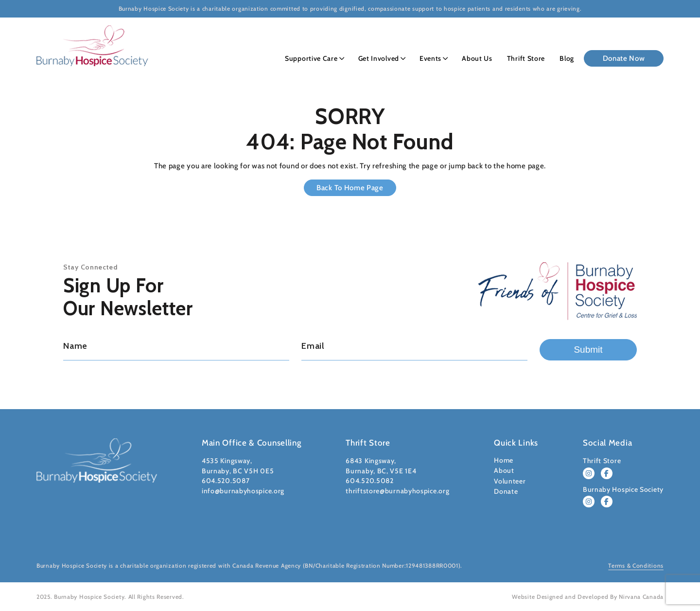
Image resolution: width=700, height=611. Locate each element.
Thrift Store (526, 58)
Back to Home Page (350, 188)
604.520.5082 (369, 481)
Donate (506, 491)
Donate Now (624, 58)
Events (430, 58)
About (504, 470)
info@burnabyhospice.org (243, 491)
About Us (477, 58)
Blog (567, 58)
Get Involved (379, 58)
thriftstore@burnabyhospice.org (397, 491)
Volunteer (510, 481)
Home (504, 460)
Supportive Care (311, 58)
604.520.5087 (226, 481)
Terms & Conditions (636, 566)
